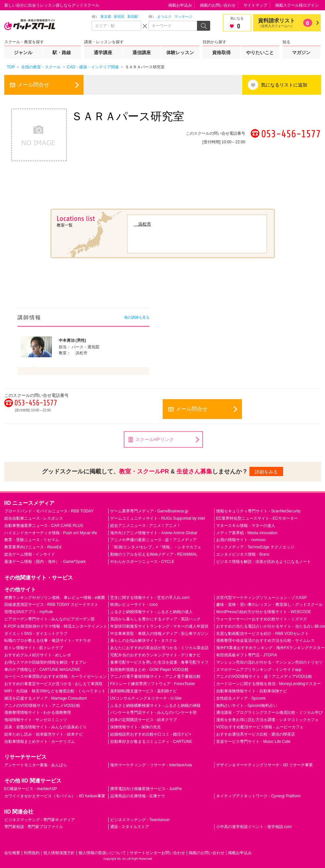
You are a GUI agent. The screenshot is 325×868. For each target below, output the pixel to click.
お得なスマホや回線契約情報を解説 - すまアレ (46, 662)
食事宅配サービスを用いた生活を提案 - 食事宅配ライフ (160, 662)
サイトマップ (255, 5)
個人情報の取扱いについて (102, 853)
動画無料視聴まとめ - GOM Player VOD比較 (149, 670)
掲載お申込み (180, 5)
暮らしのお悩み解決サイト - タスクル (144, 641)
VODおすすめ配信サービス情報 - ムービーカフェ (260, 727)
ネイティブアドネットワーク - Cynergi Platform (258, 796)
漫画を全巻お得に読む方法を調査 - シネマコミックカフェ (267, 720)
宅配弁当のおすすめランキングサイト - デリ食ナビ (156, 655)
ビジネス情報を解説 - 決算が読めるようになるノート (263, 562)
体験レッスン (180, 52)
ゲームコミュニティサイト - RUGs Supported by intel (158, 518)
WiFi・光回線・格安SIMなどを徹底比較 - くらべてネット (55, 691)
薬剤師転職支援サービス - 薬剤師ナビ (144, 691)
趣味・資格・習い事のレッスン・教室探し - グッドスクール (269, 605)
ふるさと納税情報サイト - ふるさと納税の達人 (152, 612)
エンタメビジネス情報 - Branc (243, 554)
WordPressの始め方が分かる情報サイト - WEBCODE (264, 612)
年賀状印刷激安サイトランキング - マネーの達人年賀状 (160, 626)
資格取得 (221, 52)
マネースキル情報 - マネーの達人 (246, 526)
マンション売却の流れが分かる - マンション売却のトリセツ (269, 662)
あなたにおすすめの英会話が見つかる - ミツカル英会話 (160, 648)
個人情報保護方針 (59, 853)
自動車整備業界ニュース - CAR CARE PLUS (44, 526)
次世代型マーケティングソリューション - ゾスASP (261, 598)
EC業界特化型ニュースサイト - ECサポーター (257, 518)
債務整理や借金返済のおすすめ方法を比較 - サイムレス (265, 641)
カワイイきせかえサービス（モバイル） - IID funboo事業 (55, 796)
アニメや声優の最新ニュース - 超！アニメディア (154, 540)
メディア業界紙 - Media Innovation (247, 533)
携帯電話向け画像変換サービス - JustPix (146, 789)
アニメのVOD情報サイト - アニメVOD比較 (42, 706)
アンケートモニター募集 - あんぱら (36, 765)
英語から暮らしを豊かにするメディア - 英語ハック (156, 619)
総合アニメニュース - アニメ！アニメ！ (146, 526)
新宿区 (119, 17)
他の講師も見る (137, 317)
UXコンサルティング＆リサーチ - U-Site (146, 698)
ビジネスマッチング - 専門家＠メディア (40, 820)
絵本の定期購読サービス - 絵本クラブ (144, 720)
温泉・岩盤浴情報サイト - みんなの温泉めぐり (46, 727)
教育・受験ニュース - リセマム (32, 540)
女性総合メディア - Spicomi (241, 698)
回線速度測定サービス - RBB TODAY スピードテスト (51, 605)
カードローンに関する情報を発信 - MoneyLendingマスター (268, 684)
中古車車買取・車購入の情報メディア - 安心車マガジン (160, 634)
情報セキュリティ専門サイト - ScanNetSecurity (258, 511)
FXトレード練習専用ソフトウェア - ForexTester (153, 684)
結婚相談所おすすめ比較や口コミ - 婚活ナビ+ (151, 734)
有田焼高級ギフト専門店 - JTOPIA (246, 655)
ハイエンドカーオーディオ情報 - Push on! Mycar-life (51, 533)
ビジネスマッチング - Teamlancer (140, 820)
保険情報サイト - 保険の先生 (136, 727)
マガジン (301, 52)
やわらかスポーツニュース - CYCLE (142, 562)
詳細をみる (266, 472)
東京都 (106, 17)
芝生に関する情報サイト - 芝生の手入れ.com (150, 598)
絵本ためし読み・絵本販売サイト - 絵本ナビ (44, 734)
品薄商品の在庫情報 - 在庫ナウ (138, 796)
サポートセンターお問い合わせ (157, 853)
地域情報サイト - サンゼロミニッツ (36, 720)
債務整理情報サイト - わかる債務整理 (38, 712)
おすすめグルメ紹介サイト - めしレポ (38, 655)
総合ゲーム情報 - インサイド (30, 554)
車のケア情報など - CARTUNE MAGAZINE (42, 670)
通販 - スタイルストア (130, 827)
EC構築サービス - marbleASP (31, 789)
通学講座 (103, 52)
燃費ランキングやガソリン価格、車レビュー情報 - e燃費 (55, 598)
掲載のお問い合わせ (218, 5)
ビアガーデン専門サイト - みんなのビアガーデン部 (50, 619)
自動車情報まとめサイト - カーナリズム (40, 742)
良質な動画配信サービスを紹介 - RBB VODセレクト (262, 634)
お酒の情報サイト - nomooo (241, 540)
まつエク (164, 17)
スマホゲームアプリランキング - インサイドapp (259, 670)
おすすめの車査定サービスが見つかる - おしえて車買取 (54, 684)
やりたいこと (260, 52)
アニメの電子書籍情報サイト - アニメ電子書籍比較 (156, 677)
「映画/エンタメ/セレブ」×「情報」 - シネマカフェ (156, 547)
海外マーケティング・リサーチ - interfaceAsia (151, 765)
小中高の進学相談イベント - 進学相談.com (254, 827)
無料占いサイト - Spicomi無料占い (247, 706)
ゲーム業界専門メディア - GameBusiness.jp (149, 511)
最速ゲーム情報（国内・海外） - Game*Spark (45, 562)
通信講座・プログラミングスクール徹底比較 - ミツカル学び (269, 712)
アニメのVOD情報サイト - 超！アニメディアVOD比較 (264, 677)
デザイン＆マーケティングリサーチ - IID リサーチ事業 (264, 765)
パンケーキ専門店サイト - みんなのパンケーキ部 (154, 712)
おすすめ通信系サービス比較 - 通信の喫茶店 (256, 734)
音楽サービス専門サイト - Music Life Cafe (253, 742)
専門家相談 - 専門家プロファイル (34, 827)
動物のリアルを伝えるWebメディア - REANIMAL (154, 554)
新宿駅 (133, 17)
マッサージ (183, 17)
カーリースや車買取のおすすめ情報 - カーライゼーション (56, 677)
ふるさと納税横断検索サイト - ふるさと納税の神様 (156, 706)
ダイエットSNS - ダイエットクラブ (36, 634)
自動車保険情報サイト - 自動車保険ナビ (252, 691)
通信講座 (142, 52)
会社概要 (12, 853)
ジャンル (23, 52)
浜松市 (143, 224)
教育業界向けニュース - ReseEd (33, 547)
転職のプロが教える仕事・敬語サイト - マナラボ (48, 641)
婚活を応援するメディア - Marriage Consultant (46, 698)
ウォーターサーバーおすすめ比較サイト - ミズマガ (261, 619)
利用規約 (32, 853)
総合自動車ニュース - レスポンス (34, 518)
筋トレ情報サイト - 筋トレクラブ (34, 648)
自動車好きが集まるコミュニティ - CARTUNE (151, 742)
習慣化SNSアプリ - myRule (29, 612)
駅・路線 (62, 52)
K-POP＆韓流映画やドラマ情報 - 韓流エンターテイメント (56, 626)
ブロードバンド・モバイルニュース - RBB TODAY (49, 511)
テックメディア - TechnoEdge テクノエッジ (255, 547)
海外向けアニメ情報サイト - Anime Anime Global (154, 533)
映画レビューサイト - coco (134, 605)
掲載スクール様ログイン (297, 5)
